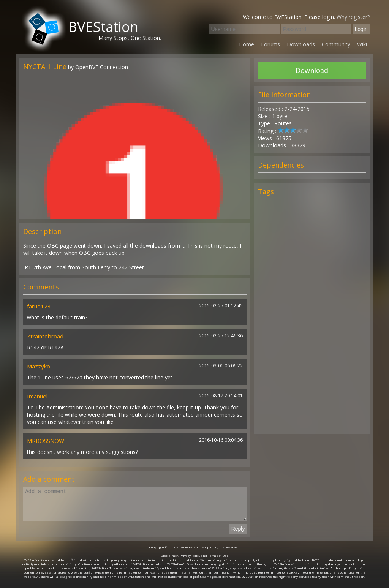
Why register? (353, 17)
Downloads (301, 44)
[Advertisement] (312, 320)
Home (247, 44)
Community (336, 44)
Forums (270, 44)
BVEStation (103, 27)
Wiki (362, 44)
